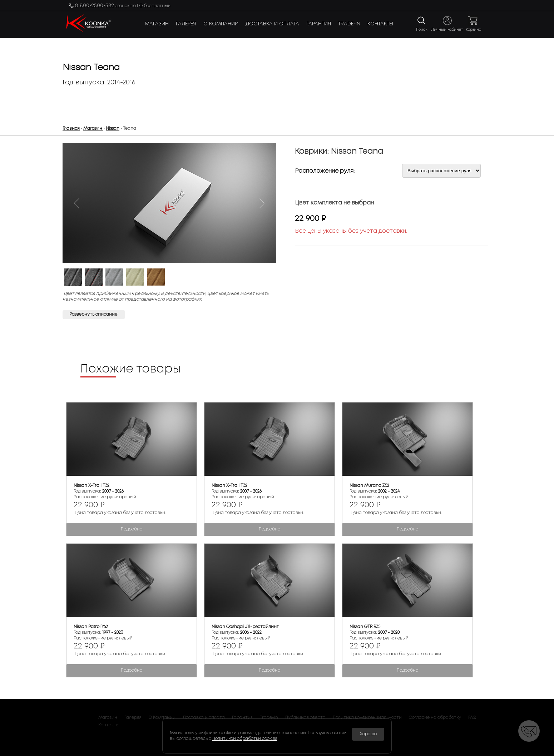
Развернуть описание (94, 314)
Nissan (113, 129)
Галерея (186, 24)
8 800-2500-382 (123, 6)
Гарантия (319, 24)
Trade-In (349, 24)
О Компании (221, 24)
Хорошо (368, 734)
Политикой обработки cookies (245, 739)
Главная (71, 129)
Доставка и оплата (272, 24)
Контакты (380, 24)
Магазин (157, 24)
